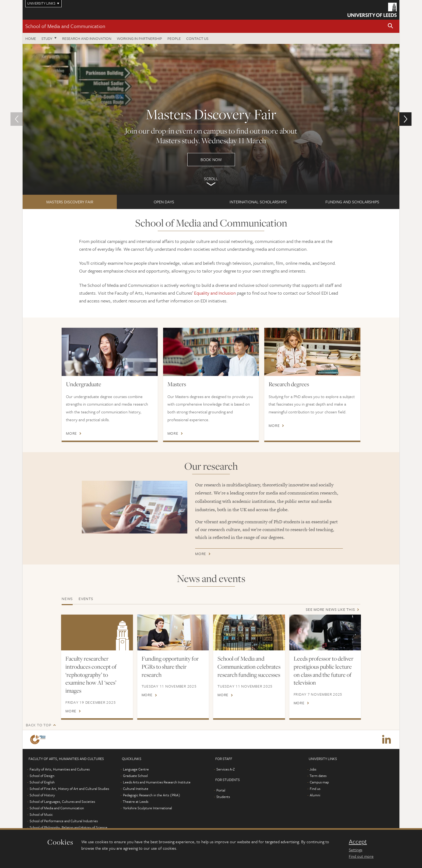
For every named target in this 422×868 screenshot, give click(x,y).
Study (47, 38)
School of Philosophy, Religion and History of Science (68, 827)
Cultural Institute (136, 789)
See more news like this (330, 609)
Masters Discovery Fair (70, 202)
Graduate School (135, 776)
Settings (356, 850)
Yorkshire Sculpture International (147, 808)
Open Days (164, 202)
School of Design (42, 776)
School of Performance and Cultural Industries (64, 821)
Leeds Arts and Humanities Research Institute (157, 782)
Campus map (319, 782)
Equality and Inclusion (215, 293)
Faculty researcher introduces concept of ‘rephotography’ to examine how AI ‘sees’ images (91, 675)
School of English (42, 782)
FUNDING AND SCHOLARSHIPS (352, 202)
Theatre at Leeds (136, 801)
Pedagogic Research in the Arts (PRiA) (152, 795)
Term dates (318, 776)
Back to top (38, 725)
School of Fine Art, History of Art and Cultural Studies (69, 789)
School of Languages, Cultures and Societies (62, 801)
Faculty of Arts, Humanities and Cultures (60, 769)
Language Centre (136, 769)
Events (86, 599)
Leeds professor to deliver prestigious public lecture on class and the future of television (323, 671)
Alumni (315, 795)
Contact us (197, 38)
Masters (177, 384)
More (71, 433)
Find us (315, 789)
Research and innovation (87, 38)
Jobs (313, 769)
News (67, 599)
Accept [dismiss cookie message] (358, 842)
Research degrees (289, 384)
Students (223, 797)
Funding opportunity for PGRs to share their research (170, 667)
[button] (391, 26)
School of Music (41, 814)
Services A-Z (226, 769)
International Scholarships (258, 202)
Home (31, 38)
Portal (221, 790)
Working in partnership (139, 38)
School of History (42, 795)
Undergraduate (84, 384)
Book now (211, 119)
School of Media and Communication (65, 26)
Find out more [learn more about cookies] (361, 856)
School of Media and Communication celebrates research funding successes (249, 667)
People (174, 38)
